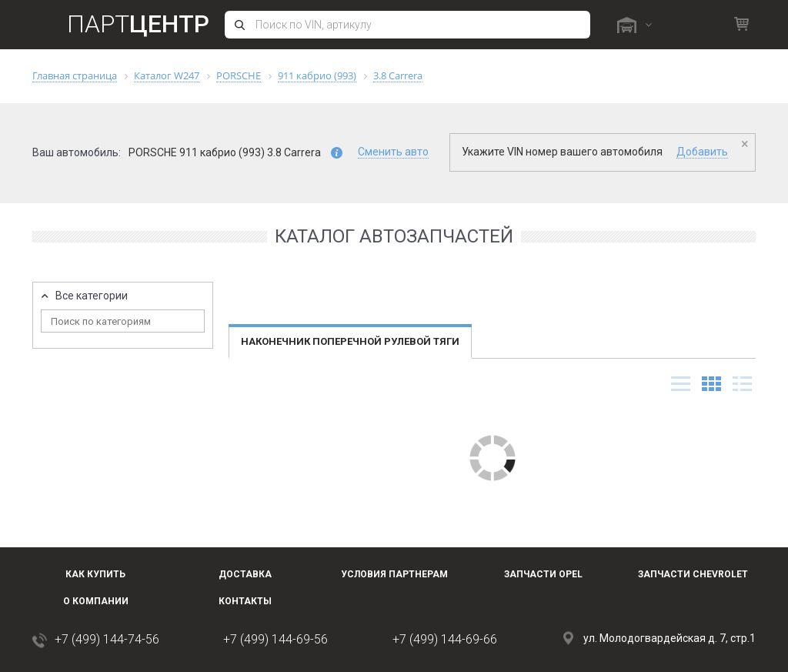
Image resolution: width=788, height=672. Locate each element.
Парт (138, 24)
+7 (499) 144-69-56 (275, 639)
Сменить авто (393, 152)
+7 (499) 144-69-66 (445, 639)
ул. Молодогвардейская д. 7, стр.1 (669, 638)
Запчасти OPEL (543, 574)
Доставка (245, 574)
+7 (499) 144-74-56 (107, 639)
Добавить (702, 152)
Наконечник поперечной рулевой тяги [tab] (350, 341)
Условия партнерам (394, 574)
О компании (96, 601)
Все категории (92, 296)
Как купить (95, 574)
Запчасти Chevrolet (693, 574)
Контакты (245, 601)
